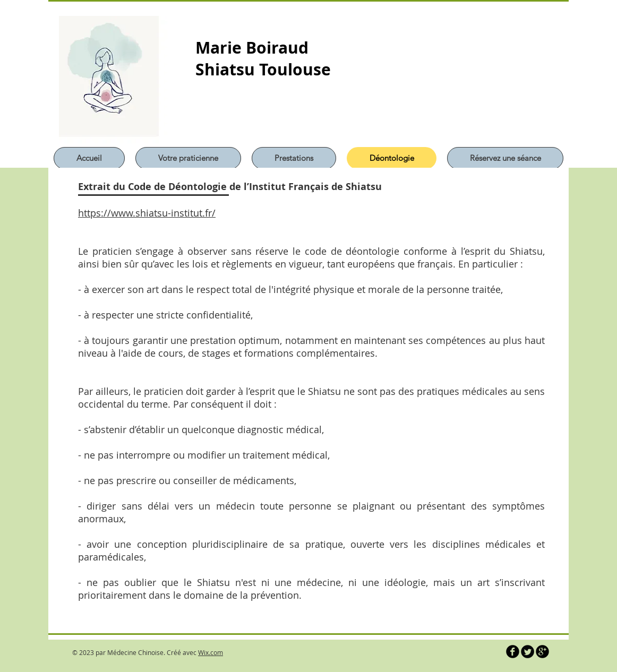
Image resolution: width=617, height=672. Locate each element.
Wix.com (211, 652)
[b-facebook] (513, 652)
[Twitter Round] (528, 652)
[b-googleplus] (542, 652)
